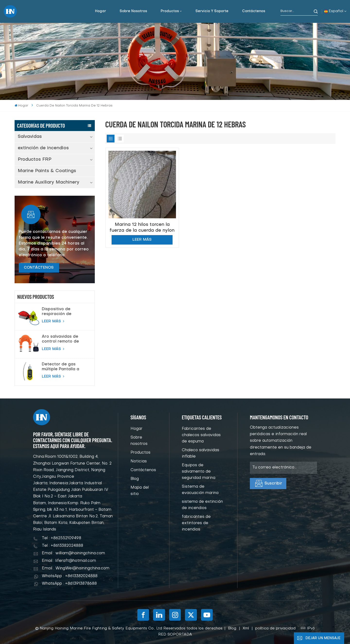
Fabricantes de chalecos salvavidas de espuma (201, 435)
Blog (135, 479)
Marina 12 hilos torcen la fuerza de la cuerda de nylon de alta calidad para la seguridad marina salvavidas (142, 228)
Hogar (101, 11)
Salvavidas (30, 137)
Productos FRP (35, 160)
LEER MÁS (53, 321)
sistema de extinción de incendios (202, 505)
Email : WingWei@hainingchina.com (76, 568)
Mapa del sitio (140, 491)
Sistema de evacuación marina (200, 490)
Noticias (139, 461)
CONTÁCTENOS (39, 268)
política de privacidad (275, 628)
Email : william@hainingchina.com (73, 553)
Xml (246, 628)
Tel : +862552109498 (61, 538)
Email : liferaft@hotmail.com (69, 561)
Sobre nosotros (133, 11)
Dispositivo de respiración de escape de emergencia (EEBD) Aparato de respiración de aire (61, 312)
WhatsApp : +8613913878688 (69, 584)
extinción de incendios (43, 148)
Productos (170, 11)
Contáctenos (254, 11)
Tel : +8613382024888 (62, 546)
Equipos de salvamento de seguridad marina (199, 472)
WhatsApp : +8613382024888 (70, 576)
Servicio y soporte (212, 11)
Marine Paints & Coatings (47, 171)
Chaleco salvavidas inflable (201, 453)
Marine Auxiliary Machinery (49, 182)
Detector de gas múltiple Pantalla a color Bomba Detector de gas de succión (65, 367)
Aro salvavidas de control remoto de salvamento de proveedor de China (62, 339)
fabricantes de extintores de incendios (196, 523)
